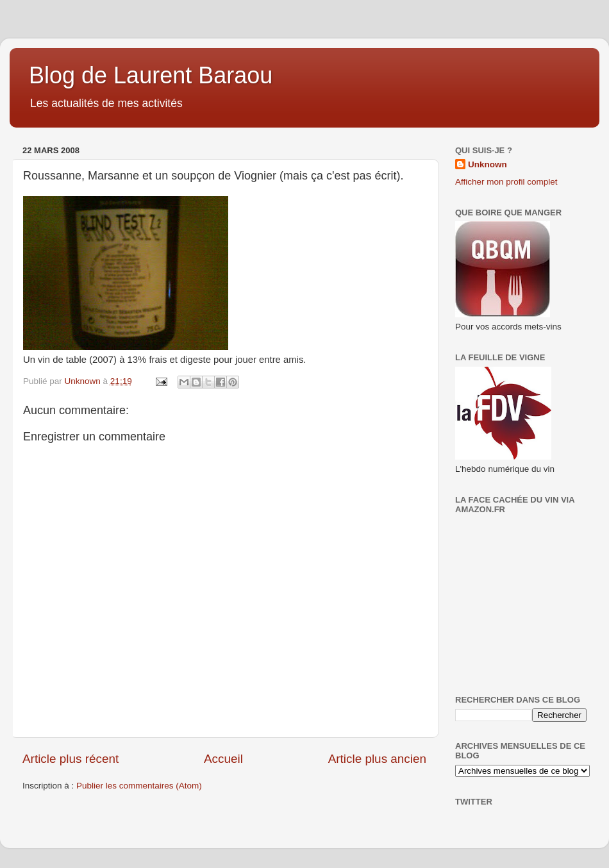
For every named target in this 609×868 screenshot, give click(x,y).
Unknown (488, 164)
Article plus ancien (377, 759)
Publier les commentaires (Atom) (139, 786)
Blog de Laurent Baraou (151, 75)
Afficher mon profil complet (506, 182)
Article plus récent (71, 759)
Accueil (223, 759)
